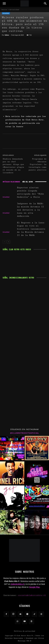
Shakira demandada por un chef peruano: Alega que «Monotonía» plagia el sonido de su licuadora (13, 166)
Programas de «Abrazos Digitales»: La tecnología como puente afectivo (38, 164)
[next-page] (8, 242)
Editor (7, 35)
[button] (4, 4)
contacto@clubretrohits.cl (32, 595)
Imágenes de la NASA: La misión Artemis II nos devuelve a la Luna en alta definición (30, 210)
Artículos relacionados (11, 182)
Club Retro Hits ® (25, 636)
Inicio (4, 10)
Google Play (34, 587)
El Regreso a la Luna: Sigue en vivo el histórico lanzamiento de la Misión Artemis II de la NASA (31, 229)
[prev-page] (4, 242)
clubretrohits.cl (17, 584)
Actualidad (14, 10)
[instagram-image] (12, 448)
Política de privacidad (25, 631)
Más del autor (28, 182)
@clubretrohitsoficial (24, 433)
